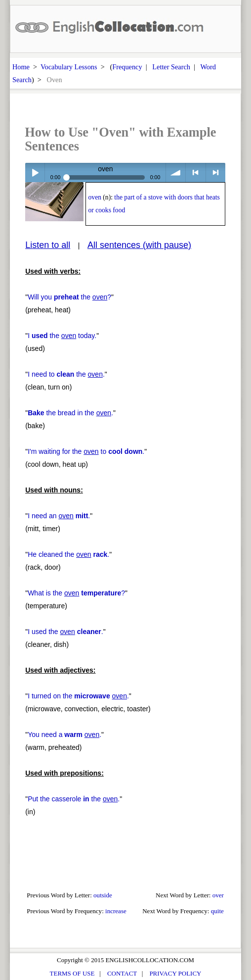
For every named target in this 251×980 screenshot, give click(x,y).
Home (21, 67)
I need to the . (66, 374)
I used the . (65, 632)
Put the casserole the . (74, 799)
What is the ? (76, 593)
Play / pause (35, 172)
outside (103, 895)
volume (176, 172)
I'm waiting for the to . (86, 451)
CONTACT (122, 973)
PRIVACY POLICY (175, 973)
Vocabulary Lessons (69, 67)
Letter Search (171, 67)
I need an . (59, 516)
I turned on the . (78, 696)
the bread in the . (70, 413)
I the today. (62, 336)
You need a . (64, 735)
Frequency (127, 67)
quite (217, 911)
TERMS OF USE (72, 973)
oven (95, 197)
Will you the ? (69, 297)
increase (116, 911)
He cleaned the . (68, 554)
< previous (195, 172)
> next (216, 172)
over (218, 895)
